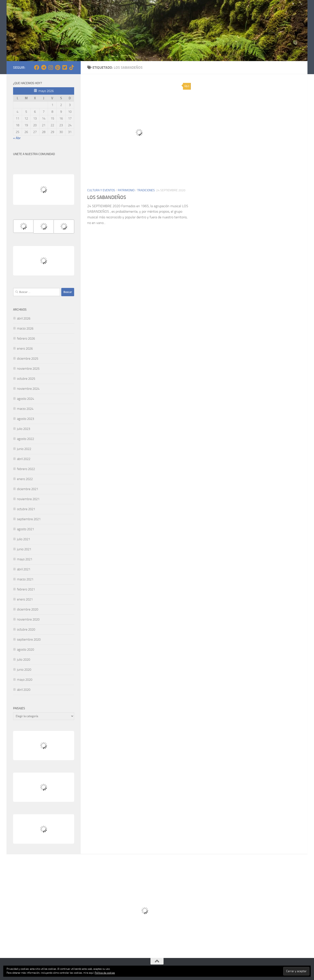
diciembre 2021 (28, 489)
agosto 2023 (26, 419)
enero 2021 (25, 599)
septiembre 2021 (29, 519)
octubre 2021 (26, 509)
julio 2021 (24, 539)
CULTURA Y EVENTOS (101, 190)
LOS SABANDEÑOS (107, 197)
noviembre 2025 (28, 369)
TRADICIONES (146, 190)
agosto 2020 (26, 650)
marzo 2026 (25, 328)
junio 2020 (24, 670)
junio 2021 (24, 549)
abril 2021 (24, 569)
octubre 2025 (26, 379)
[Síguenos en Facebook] (37, 67)
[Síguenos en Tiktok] (72, 67)
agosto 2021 (26, 529)
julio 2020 (24, 660)
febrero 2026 (26, 339)
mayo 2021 (25, 559)
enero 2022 (25, 479)
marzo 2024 (25, 409)
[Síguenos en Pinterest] (58, 67)
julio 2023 (24, 429)
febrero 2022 (26, 469)
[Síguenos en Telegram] (44, 67)
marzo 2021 (25, 579)
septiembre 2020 (29, 640)
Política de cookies (105, 973)
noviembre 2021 (28, 499)
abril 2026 (24, 318)
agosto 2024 (26, 399)
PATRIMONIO (126, 190)
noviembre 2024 (28, 389)
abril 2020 (24, 690)
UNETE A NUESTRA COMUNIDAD (34, 154)
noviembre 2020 (28, 619)
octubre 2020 (26, 629)
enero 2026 (25, 349)
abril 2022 (24, 459)
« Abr (17, 138)
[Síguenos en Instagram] (51, 67)
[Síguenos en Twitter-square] (65, 67)
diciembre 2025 (28, 359)
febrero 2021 (26, 589)
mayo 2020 (25, 680)
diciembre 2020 (28, 609)
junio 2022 (24, 449)
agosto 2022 (26, 439)
